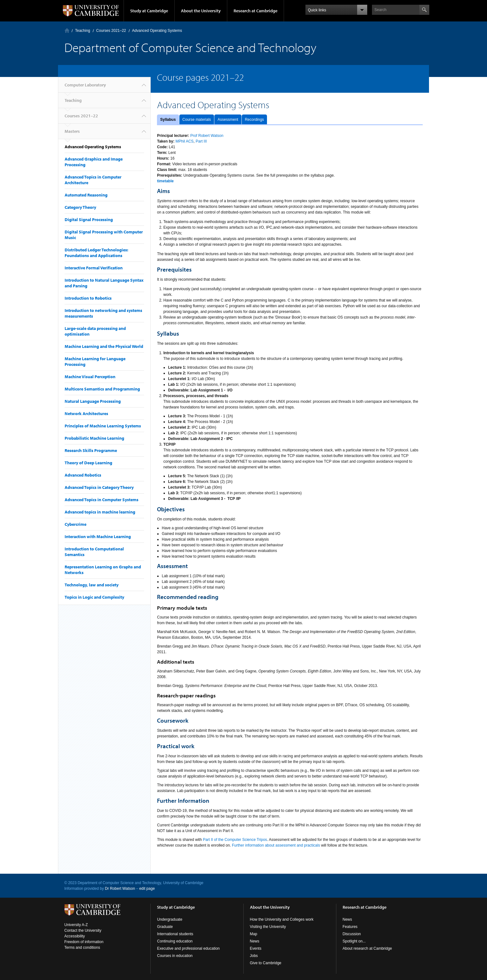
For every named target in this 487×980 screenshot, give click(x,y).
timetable (165, 181)
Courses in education (175, 956)
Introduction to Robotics (88, 298)
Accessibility (75, 936)
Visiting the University (268, 927)
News (255, 941)
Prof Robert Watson (207, 136)
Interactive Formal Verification (94, 268)
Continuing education (175, 941)
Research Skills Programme (91, 450)
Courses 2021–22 (111, 31)
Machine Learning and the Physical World (104, 346)
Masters (72, 131)
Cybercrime (75, 524)
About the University (201, 11)
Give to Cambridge (266, 963)
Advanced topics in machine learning (100, 512)
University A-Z (76, 925)
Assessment (228, 120)
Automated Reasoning (86, 195)
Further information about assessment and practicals (276, 845)
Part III (201, 141)
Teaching (83, 31)
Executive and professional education (188, 948)
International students (175, 934)
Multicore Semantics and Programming (102, 389)
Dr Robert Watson (120, 889)
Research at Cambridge (255, 11)
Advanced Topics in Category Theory (99, 487)
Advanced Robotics (83, 475)
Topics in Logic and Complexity (94, 597)
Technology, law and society (92, 585)
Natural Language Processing (93, 401)
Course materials (197, 120)
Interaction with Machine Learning (98, 537)
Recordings (255, 120)
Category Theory (80, 207)
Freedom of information (84, 942)
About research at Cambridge (367, 948)
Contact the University (83, 930)
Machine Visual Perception (90, 377)
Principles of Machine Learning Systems (103, 426)
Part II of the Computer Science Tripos (235, 840)
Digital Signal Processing (89, 220)
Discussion (352, 934)
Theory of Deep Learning (88, 463)
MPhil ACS (185, 141)
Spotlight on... (354, 941)
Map (254, 934)
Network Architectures (86, 414)
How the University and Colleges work (282, 919)
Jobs (254, 956)
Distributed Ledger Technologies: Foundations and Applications (96, 253)
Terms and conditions (82, 948)
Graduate (165, 927)
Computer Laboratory (67, 30)
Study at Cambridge (149, 11)
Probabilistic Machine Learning (94, 438)
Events (256, 948)
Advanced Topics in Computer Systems (101, 500)
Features (350, 927)
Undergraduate (170, 919)
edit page (147, 889)
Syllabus (168, 120)
